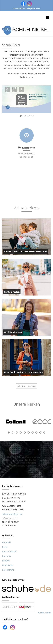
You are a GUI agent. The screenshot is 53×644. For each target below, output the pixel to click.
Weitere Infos (45, 613)
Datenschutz (8, 570)
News (5, 547)
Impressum (7, 565)
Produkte (7, 542)
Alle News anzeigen (27, 387)
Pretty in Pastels (12, 292)
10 (44, 433)
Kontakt (6, 561)
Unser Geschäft (9, 551)
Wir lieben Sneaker (13, 333)
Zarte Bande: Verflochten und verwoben (23, 373)
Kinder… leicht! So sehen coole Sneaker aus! (25, 252)
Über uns (6, 556)
